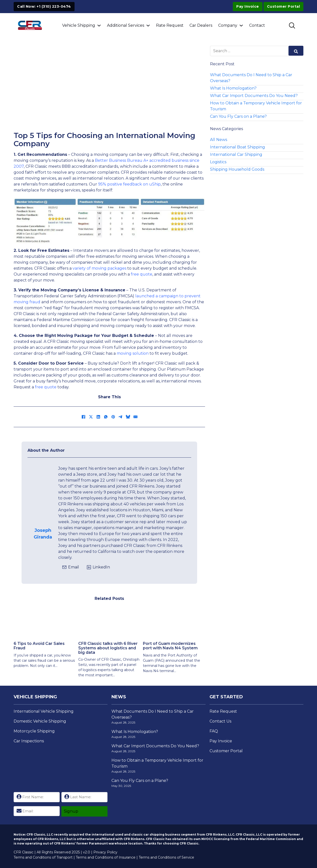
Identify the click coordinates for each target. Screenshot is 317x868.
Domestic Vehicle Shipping (40, 721)
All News (219, 140)
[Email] (135, 417)
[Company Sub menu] (241, 25)
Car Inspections (29, 741)
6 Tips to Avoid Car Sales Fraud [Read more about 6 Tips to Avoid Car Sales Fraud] (39, 646)
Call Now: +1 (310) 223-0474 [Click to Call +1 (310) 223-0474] (44, 6)
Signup (71, 811)
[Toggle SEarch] (292, 25)
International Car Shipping (236, 154)
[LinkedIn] (98, 417)
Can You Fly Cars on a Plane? (238, 116)
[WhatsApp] (106, 417)
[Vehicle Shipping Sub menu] (99, 25)
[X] (91, 417)
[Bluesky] (128, 417)
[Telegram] (121, 417)
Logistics (218, 162)
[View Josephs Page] (43, 511)
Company (228, 25)
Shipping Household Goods (237, 169)
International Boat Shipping (238, 147)
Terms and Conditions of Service (166, 857)
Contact (257, 25)
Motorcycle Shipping (34, 731)
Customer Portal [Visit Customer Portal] (284, 6)
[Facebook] (83, 417)
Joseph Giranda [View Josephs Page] (43, 534)
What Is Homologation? (233, 88)
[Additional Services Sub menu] (148, 25)
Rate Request (170, 25)
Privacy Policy (105, 852)
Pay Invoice (248, 6)
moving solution (133, 353)
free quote (142, 274)
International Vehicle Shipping (44, 711)
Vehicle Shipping (79, 25)
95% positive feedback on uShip (129, 184)
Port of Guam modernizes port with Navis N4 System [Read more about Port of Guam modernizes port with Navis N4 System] (170, 646)
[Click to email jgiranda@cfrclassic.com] (70, 567)
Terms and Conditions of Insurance (106, 857)
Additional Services (126, 25)
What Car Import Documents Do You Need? (254, 96)
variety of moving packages (99, 268)
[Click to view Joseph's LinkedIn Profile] (98, 567)
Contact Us (220, 721)
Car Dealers (201, 25)
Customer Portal (226, 751)
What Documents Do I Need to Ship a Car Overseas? (251, 78)
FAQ (214, 731)
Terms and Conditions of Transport (43, 857)
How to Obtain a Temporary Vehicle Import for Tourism (256, 106)
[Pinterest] (113, 417)
